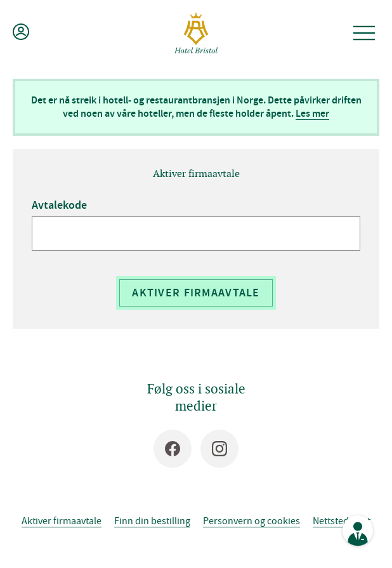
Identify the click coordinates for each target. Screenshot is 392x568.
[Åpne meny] (364, 33)
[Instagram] (219, 449)
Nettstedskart (342, 520)
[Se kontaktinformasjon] (358, 531)
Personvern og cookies (252, 520)
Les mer (312, 113)
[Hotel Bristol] (196, 33)
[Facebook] (173, 449)
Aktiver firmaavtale (196, 293)
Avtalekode (59, 205)
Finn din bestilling (152, 520)
